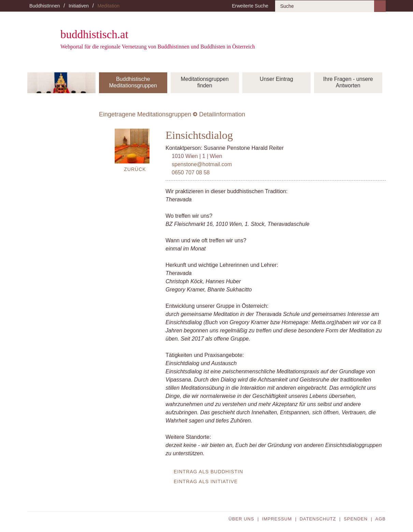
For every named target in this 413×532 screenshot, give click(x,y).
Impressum (277, 519)
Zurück (135, 169)
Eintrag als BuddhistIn (208, 472)
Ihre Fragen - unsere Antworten (348, 82)
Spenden (356, 519)
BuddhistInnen (45, 6)
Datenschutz (318, 519)
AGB (381, 519)
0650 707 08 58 (191, 172)
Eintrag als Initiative (206, 481)
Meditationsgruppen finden (205, 82)
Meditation (108, 6)
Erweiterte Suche (250, 6)
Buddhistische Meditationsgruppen (133, 82)
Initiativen (79, 6)
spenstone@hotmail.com (202, 164)
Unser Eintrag (276, 79)
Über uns (241, 519)
